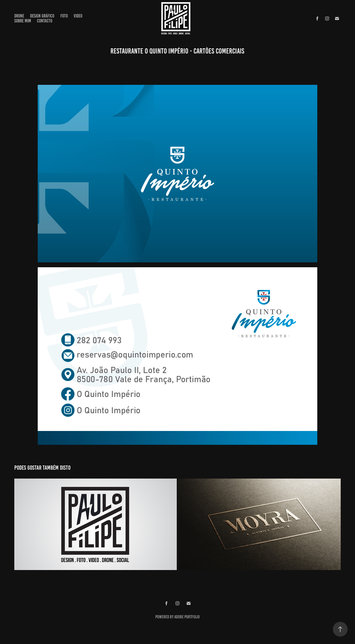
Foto (64, 16)
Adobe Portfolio (187, 617)
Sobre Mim (23, 21)
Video (78, 16)
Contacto (45, 21)
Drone (19, 16)
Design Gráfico (42, 16)
